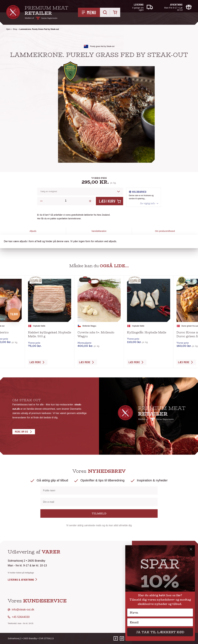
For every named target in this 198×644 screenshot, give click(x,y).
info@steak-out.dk (23, 610)
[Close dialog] (191, 549)
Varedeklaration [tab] (99, 231)
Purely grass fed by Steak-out (102, 46)
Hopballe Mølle (39, 326)
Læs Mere (35, 362)
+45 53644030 (21, 617)
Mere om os (21, 431)
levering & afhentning (23, 580)
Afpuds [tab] (33, 231)
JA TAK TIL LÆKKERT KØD (160, 632)
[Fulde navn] (99, 491)
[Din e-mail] (99, 502)
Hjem (8, 29)
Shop (15, 29)
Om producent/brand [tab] (165, 231)
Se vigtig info (148, 203)
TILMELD (99, 513)
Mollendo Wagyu (89, 326)
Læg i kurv (107, 201)
